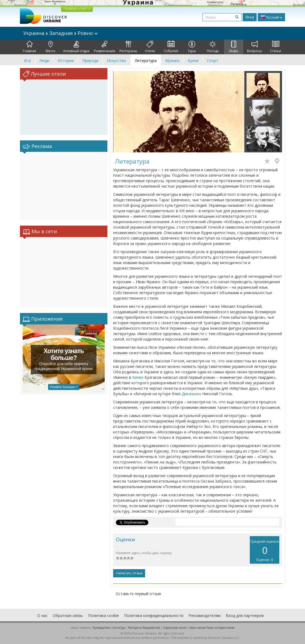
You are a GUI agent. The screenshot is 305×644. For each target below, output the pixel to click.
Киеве (138, 377)
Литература (146, 60)
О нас (42, 615)
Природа (90, 60)
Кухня (193, 60)
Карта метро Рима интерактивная (212, 628)
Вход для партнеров (245, 615)
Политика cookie (103, 615)
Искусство (117, 60)
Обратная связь (68, 615)
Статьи (275, 47)
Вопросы (254, 47)
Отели (150, 47)
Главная (30, 47)
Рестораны (128, 47)
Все (27, 60)
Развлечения (105, 47)
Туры (192, 47)
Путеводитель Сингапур (109, 628)
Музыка (172, 60)
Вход (250, 17)
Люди (44, 60)
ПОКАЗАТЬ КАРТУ (77, 9)
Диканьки (190, 394)
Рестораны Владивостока (144, 628)
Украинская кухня (175, 628)
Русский (271, 17)
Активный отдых (76, 47)
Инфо (234, 47)
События (171, 47)
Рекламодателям (205, 615)
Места (50, 47)
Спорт (213, 60)
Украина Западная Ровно (60, 33)
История (66, 60)
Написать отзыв (129, 573)
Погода (213, 47)
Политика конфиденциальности (154, 615)
